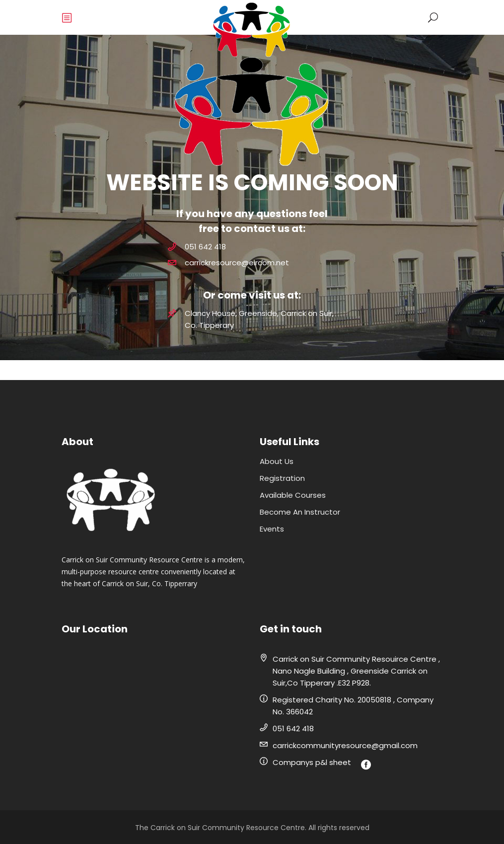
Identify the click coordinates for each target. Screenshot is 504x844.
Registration (282, 478)
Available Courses (293, 495)
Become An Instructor (300, 512)
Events (272, 529)
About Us (277, 461)
